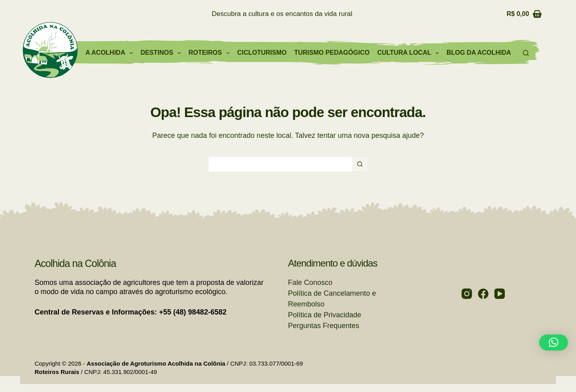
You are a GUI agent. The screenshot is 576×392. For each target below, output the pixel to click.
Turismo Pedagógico (332, 53)
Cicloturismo (262, 53)
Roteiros (211, 53)
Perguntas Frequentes (324, 326)
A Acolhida (111, 53)
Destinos (162, 53)
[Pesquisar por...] (280, 164)
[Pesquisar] (526, 53)
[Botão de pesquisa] (360, 164)
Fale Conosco (310, 283)
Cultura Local (410, 53)
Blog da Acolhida (479, 53)
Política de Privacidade (325, 315)
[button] (554, 342)
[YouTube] (500, 294)
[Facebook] (483, 294)
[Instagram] (467, 294)
